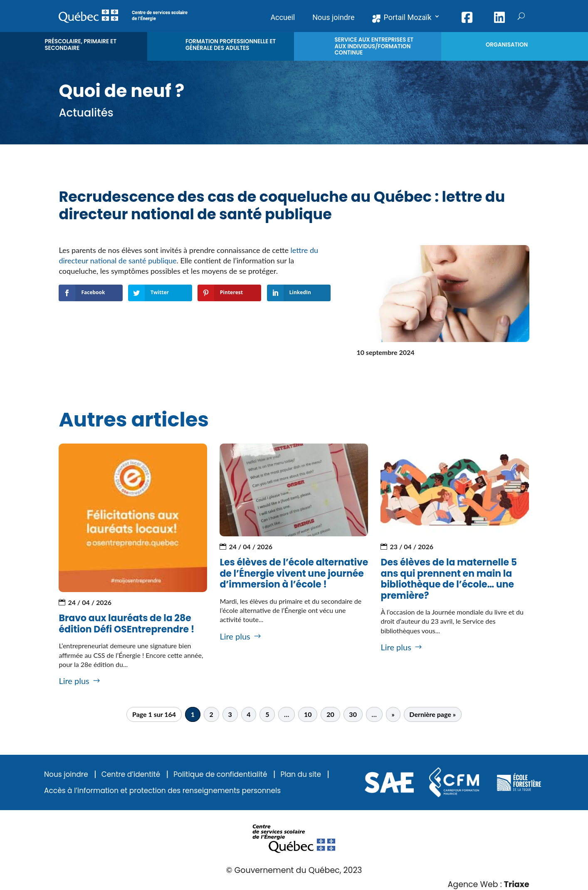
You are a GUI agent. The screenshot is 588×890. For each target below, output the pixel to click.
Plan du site (301, 775)
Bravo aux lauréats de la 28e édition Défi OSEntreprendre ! (126, 623)
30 (353, 714)
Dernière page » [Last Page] (432, 714)
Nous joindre (66, 775)
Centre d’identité (131, 775)
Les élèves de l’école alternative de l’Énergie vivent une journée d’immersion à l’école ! (294, 573)
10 (308, 714)
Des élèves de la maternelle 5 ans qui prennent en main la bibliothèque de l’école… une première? (449, 579)
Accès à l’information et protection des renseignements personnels (162, 791)
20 (330, 714)
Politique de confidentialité (220, 775)
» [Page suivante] (393, 714)
